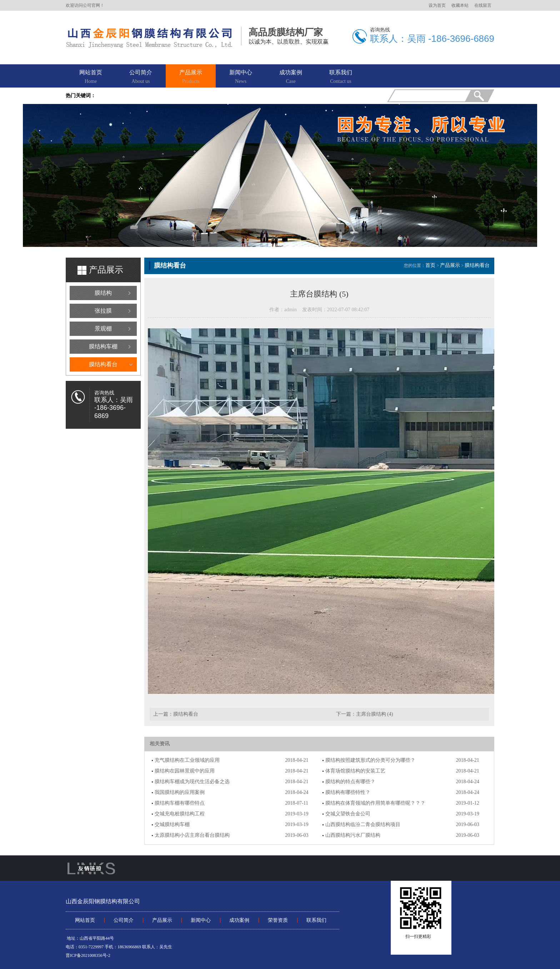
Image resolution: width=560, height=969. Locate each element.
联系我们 (341, 77)
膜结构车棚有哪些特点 (180, 803)
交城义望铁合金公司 (348, 814)
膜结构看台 (103, 364)
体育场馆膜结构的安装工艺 (355, 771)
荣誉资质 (278, 920)
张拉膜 (103, 311)
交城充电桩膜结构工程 (180, 814)
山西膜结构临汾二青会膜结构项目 (363, 824)
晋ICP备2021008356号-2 (88, 955)
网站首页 (91, 77)
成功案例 (291, 77)
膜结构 (103, 293)
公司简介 (141, 77)
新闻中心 (241, 77)
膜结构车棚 (103, 346)
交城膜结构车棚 (172, 824)
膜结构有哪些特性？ (348, 792)
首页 (430, 265)
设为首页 (437, 5)
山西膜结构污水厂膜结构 (353, 835)
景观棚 (103, 329)
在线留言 (483, 5)
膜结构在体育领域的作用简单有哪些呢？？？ (375, 803)
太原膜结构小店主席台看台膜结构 (192, 835)
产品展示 (191, 77)
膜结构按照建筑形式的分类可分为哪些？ (370, 760)
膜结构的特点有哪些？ (350, 782)
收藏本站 (460, 5)
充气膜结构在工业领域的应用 (187, 760)
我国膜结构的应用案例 (180, 792)
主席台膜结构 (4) (375, 714)
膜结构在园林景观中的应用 (185, 771)
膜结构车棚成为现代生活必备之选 (192, 782)
